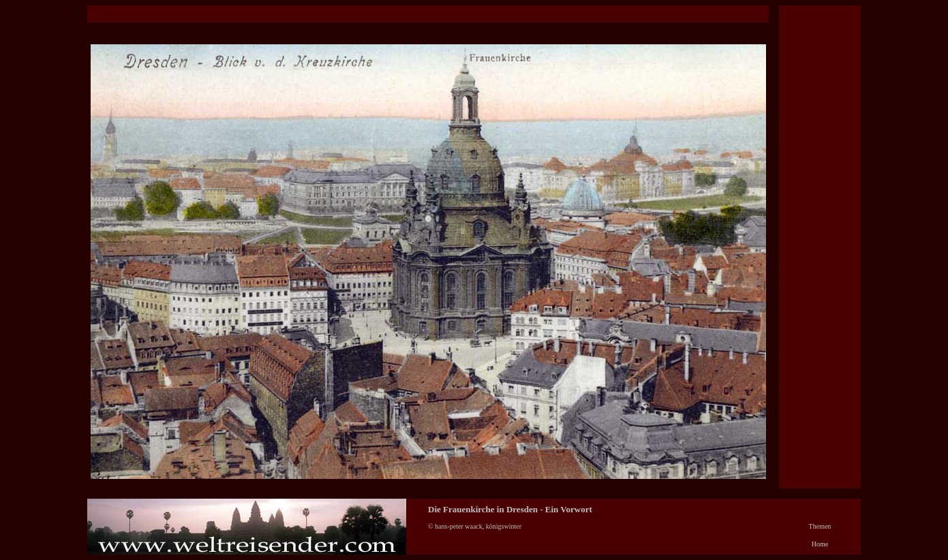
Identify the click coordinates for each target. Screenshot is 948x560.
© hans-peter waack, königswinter (476, 526)
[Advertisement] (335, 14)
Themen (820, 526)
